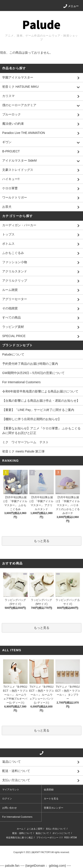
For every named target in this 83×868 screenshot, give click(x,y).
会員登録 (49, 790)
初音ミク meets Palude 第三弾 (23, 451)
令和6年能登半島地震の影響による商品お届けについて (40, 391)
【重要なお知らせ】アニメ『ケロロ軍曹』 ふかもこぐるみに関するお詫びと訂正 (41, 431)
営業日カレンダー (54, 808)
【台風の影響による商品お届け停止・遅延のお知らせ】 (41, 401)
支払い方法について (56, 829)
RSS (67, 838)
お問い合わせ (10, 808)
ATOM (74, 838)
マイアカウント (11, 790)
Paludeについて (13, 354)
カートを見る (51, 799)
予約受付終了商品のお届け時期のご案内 (30, 364)
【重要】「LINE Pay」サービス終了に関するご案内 (38, 410)
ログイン (7, 799)
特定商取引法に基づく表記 (19, 838)
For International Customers (21, 382)
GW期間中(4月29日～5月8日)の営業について (33, 373)
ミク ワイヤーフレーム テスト (25, 442)
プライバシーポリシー (47, 838)
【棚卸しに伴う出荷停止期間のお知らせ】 (32, 419)
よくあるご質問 (35, 829)
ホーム (20, 829)
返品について (42, 833)
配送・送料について (22, 833)
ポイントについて (61, 833)
